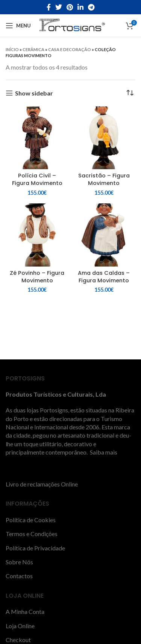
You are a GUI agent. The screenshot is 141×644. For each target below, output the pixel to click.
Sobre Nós (19, 562)
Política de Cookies (31, 520)
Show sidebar (34, 93)
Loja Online (20, 626)
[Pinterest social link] (70, 7)
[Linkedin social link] (80, 7)
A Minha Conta (25, 611)
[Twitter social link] (59, 7)
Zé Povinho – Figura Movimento (37, 277)
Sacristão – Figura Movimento (104, 179)
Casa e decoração (70, 49)
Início (12, 49)
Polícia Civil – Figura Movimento (37, 179)
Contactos (19, 576)
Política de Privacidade (35, 548)
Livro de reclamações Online (42, 484)
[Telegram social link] (91, 7)
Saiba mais (103, 452)
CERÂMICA (33, 49)
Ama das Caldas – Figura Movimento (104, 277)
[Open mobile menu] (18, 26)
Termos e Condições (32, 534)
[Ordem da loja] (130, 93)
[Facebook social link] (49, 7)
